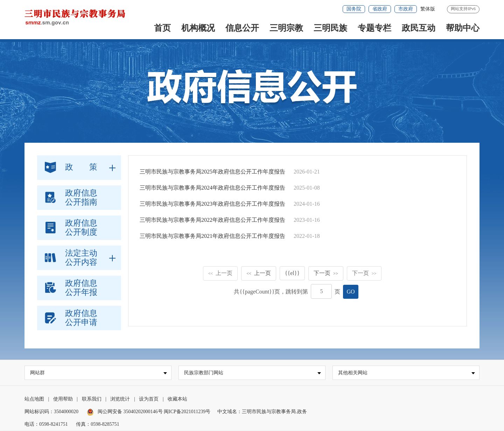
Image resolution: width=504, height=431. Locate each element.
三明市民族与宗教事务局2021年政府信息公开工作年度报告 (212, 236)
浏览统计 (120, 399)
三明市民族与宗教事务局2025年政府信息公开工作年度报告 (212, 172)
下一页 (326, 273)
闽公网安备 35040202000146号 (125, 412)
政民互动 (419, 28)
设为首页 (149, 399)
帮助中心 (463, 28)
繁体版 (428, 9)
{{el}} (292, 273)
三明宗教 (286, 28)
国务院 (354, 9)
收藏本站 (177, 399)
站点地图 (34, 399)
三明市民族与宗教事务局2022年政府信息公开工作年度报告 (212, 220)
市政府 (406, 9)
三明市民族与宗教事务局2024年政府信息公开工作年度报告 (212, 188)
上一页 (220, 273)
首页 (162, 28)
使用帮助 (63, 399)
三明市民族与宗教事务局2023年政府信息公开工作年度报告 (212, 204)
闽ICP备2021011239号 (187, 412)
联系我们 (92, 399)
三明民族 (330, 28)
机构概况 (198, 28)
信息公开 (242, 28)
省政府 (380, 9)
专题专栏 (374, 28)
